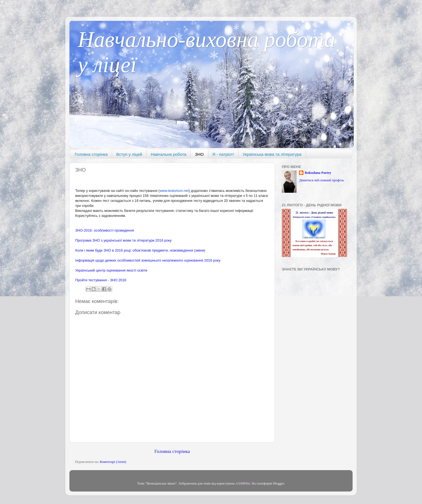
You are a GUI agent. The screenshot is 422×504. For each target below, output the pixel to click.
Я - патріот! (223, 154)
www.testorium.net (174, 191)
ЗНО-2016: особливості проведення (105, 230)
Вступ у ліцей (129, 154)
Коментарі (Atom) (113, 462)
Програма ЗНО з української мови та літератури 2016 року (123, 240)
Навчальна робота (169, 154)
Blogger (278, 483)
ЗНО (199, 154)
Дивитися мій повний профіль (321, 180)
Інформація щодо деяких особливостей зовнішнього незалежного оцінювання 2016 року (148, 260)
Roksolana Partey (318, 173)
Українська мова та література (272, 154)
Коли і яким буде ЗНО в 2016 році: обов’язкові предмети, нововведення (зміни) (140, 250)
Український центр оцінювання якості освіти (111, 270)
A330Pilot (243, 483)
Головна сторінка (91, 154)
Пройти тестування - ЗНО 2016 (101, 280)
